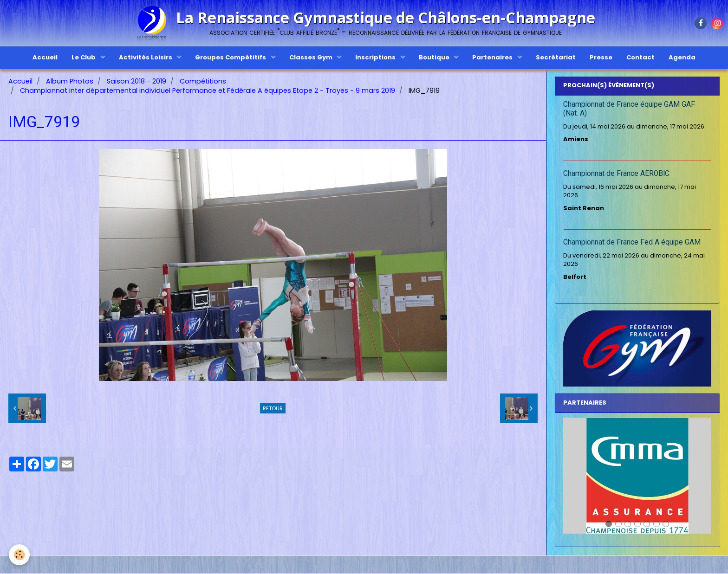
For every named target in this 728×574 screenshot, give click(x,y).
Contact (640, 57)
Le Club (84, 57)
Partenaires (493, 57)
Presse (601, 57)
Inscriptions (376, 57)
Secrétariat (556, 57)
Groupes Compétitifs (231, 57)
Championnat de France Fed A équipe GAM (632, 243)
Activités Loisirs (146, 57)
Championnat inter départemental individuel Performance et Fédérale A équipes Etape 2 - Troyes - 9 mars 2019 (208, 91)
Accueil (45, 57)
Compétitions (203, 82)
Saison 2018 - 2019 (136, 82)
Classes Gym (312, 57)
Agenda (682, 57)
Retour (273, 409)
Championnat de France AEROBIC (616, 174)
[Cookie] (20, 555)
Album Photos (70, 82)
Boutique (435, 57)
